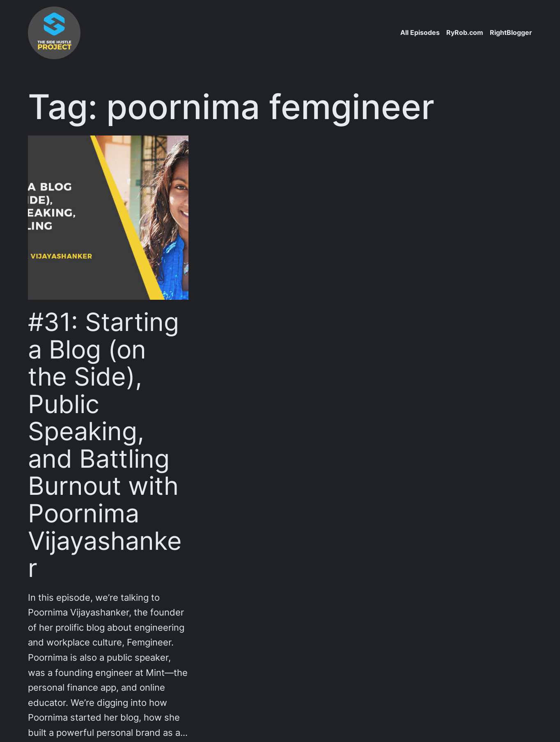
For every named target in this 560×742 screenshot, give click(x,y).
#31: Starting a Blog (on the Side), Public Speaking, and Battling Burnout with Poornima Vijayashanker (105, 445)
